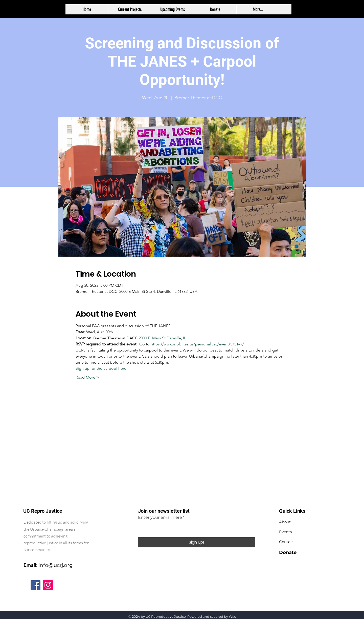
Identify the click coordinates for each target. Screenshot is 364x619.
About (285, 522)
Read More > (87, 377)
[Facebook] (36, 585)
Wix (232, 616)
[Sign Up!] (197, 542)
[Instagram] (48, 585)
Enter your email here (160, 518)
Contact (287, 542)
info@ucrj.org (56, 565)
